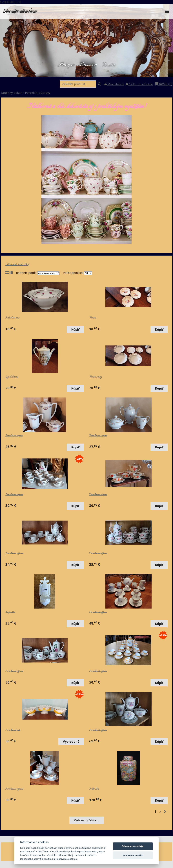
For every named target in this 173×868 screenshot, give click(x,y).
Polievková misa (12, 318)
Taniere (93, 318)
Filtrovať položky (17, 264)
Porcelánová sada (13, 730)
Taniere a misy (96, 377)
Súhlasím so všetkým (133, 846)
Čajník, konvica (12, 377)
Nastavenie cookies (133, 855)
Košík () (163, 84)
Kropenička (10, 612)
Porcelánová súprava (14, 436)
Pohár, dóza (94, 789)
